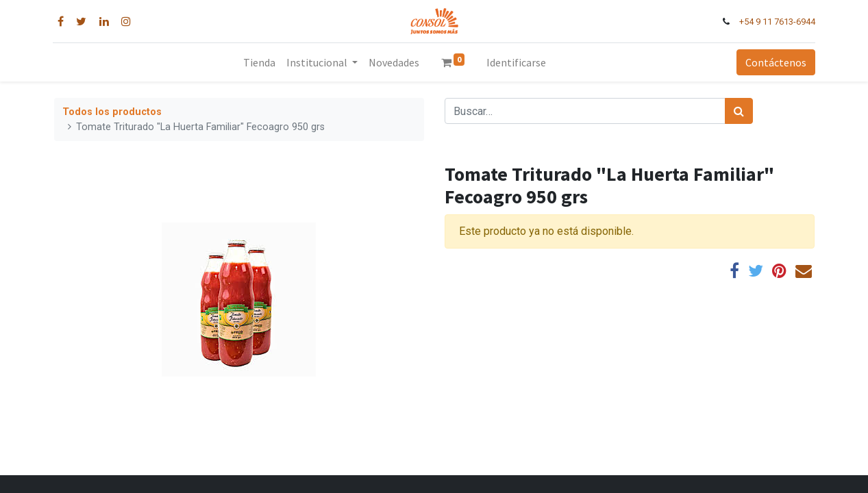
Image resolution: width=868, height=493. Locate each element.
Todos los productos (112, 112)
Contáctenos (774, 62)
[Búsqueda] (739, 111)
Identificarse (516, 62)
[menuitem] (259, 62)
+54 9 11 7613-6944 (776, 22)
